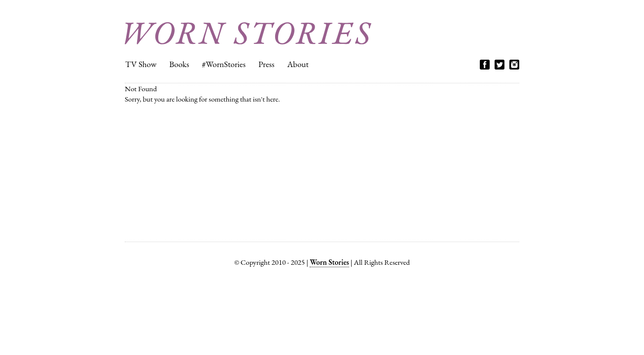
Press (267, 64)
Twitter (500, 65)
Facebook (485, 65)
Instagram (514, 65)
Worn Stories (248, 33)
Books (179, 64)
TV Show (141, 64)
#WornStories (224, 64)
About (298, 64)
